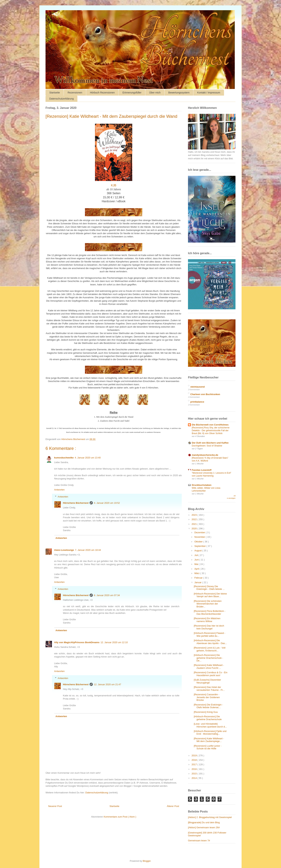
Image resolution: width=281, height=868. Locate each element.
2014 (195, 778)
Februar (199, 578)
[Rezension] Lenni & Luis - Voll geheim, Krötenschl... (209, 649)
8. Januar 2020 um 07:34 (107, 595)
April (197, 569)
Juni (197, 560)
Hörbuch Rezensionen (102, 93)
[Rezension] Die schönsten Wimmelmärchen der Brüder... (208, 604)
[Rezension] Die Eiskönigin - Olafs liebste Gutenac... (208, 706)
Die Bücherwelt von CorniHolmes (210, 425)
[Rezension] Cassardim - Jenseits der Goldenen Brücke (207, 697)
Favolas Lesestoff (202, 470)
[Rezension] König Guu (206, 712)
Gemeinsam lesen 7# (199, 841)
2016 (195, 769)
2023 (195, 515)
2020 (195, 529)
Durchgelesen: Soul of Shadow (207, 446)
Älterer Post (173, 806)
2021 (195, 524)
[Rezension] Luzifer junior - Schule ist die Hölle (208, 747)
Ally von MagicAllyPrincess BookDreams (77, 642)
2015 (195, 774)
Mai (197, 564)
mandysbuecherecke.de (205, 455)
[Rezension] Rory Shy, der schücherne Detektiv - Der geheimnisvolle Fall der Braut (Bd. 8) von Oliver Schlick (211, 431)
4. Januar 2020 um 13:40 (88, 458)
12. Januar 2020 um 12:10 (114, 642)
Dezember (200, 532)
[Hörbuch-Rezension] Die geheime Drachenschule (208, 718)
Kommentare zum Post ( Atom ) (120, 817)
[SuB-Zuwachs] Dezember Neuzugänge (207, 681)
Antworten (59, 490)
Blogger (147, 861)
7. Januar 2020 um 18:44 (88, 550)
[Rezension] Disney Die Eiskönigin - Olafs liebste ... (209, 588)
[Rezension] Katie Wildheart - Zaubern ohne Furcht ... (209, 667)
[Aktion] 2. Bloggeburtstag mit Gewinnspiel (210, 817)
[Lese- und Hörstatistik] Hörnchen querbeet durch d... (210, 725)
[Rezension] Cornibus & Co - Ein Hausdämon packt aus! (210, 674)
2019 (195, 755)
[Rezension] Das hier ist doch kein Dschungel (209, 627)
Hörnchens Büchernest (76, 503)
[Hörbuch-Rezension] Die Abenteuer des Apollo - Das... (210, 642)
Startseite (55, 93)
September (200, 546)
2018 (195, 760)
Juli (197, 555)
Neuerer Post (55, 806)
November (200, 537)
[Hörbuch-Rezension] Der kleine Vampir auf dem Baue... (210, 595)
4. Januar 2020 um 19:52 (107, 503)
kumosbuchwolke (64, 458)
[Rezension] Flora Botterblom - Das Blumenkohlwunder (209, 612)
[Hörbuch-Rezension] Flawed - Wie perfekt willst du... (209, 634)
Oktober (199, 542)
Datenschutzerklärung (61, 99)
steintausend (197, 387)
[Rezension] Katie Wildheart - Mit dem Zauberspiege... (209, 740)
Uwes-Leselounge (64, 550)
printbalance (197, 402)
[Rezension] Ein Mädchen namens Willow (207, 620)
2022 (195, 519)
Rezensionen (75, 93)
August (198, 551)
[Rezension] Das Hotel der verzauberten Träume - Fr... (209, 689)
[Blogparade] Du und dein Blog (204, 822)
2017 (195, 764)
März (197, 573)
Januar (198, 582)
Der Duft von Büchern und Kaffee (210, 443)
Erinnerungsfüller (132, 93)
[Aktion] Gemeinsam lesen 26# (204, 827)
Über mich (155, 93)
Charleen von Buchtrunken (205, 394)
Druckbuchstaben (202, 485)
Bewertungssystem (179, 93)
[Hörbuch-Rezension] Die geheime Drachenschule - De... (208, 658)
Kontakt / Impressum (209, 93)
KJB (114, 185)
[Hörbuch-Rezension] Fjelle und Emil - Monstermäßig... (210, 733)
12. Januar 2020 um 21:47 (108, 684)
